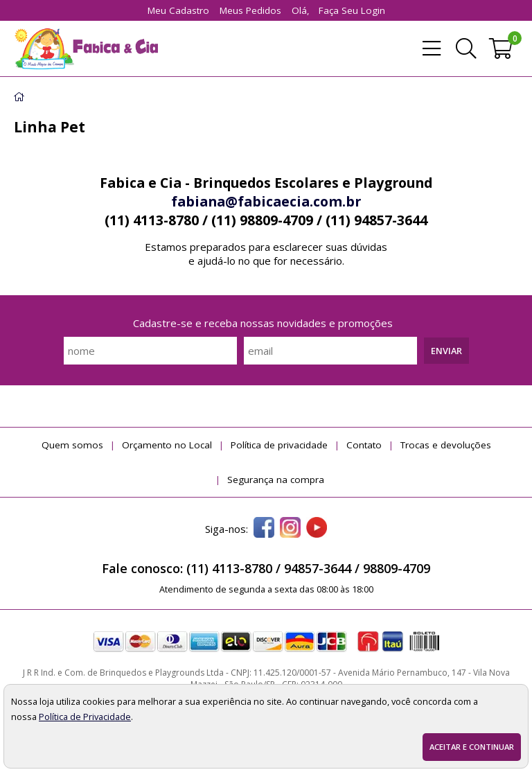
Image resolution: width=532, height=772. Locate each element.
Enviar (446, 351)
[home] (86, 49)
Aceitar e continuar (472, 747)
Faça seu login (352, 10)
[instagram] (290, 529)
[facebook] (264, 529)
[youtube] (317, 529)
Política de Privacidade (85, 717)
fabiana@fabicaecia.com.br (266, 201)
